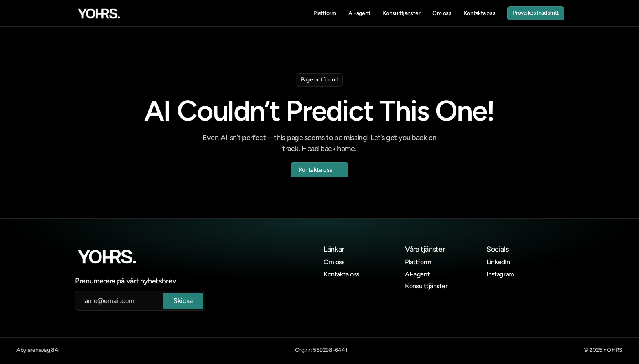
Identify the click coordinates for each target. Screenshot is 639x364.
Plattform (418, 262)
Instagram (500, 274)
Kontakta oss (341, 274)
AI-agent (417, 274)
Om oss (334, 262)
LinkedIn (498, 262)
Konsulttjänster (426, 286)
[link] (99, 13)
